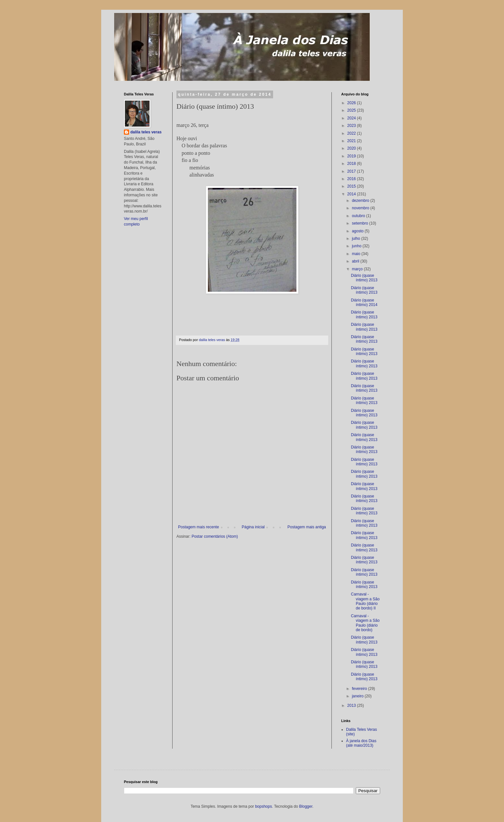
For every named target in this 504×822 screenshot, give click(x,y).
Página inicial (253, 527)
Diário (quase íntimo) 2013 (364, 278)
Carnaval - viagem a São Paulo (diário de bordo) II (365, 601)
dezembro (361, 201)
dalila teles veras (146, 132)
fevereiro (360, 689)
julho (357, 239)
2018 (352, 164)
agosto (358, 231)
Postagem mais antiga (307, 527)
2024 (352, 118)
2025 (352, 110)
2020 (352, 148)
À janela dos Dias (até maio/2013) (361, 743)
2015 (352, 186)
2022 (352, 133)
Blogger (306, 806)
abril (356, 261)
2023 (352, 126)
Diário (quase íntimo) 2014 (364, 302)
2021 (352, 141)
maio (357, 254)
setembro (360, 223)
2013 (352, 705)
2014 (352, 194)
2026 (352, 103)
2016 (352, 179)
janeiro (358, 696)
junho (357, 246)
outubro (359, 216)
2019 (352, 156)
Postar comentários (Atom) (215, 536)
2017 (352, 171)
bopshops (263, 806)
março (358, 269)
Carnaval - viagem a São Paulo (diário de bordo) (365, 623)
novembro (361, 208)
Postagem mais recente (198, 527)
